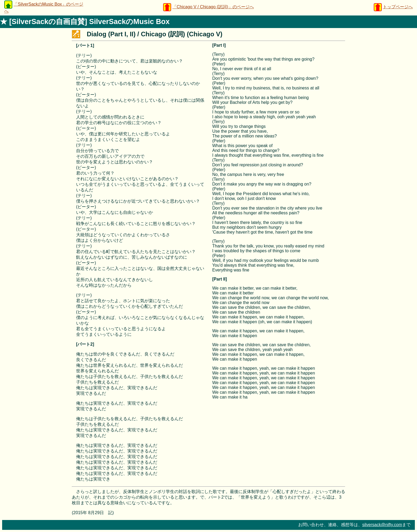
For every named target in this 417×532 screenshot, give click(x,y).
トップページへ (398, 7)
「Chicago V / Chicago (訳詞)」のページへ (213, 7)
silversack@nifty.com (382, 525)
